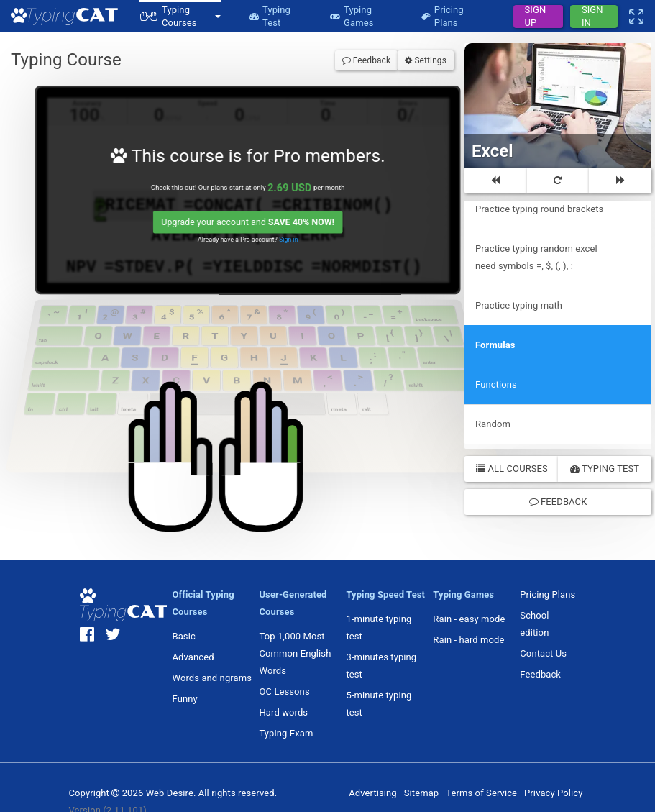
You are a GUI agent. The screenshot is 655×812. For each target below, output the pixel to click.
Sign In (592, 17)
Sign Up (536, 17)
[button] (180, 16)
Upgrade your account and (251, 225)
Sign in (293, 243)
